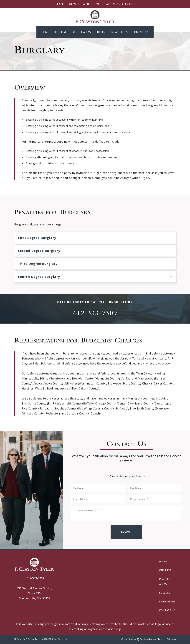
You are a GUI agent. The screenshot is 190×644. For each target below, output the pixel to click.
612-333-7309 (124, 4)
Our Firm (60, 32)
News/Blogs (119, 32)
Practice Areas (81, 32)
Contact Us (141, 32)
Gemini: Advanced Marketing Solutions (158, 639)
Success (101, 32)
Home (45, 32)
